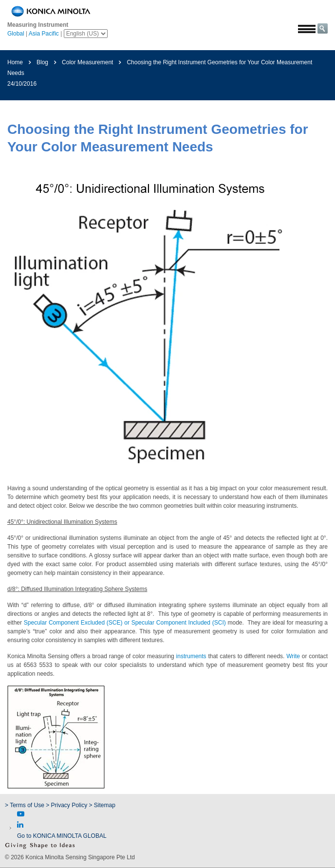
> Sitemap (102, 805)
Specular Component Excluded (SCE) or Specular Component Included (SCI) (125, 623)
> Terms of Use (25, 805)
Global (16, 34)
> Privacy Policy (66, 805)
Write (293, 656)
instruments (191, 656)
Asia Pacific (44, 34)
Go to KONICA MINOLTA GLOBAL (62, 836)
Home (15, 62)
